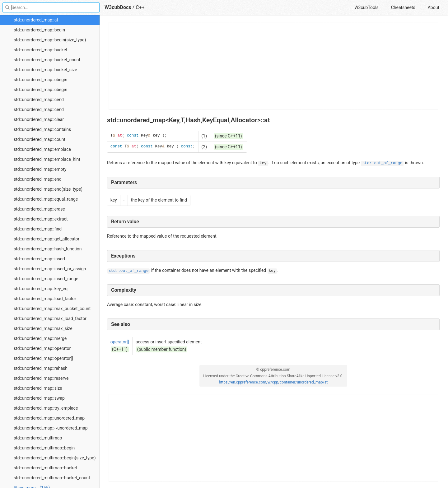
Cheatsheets (403, 7)
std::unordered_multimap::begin (44, 448)
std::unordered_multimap (38, 438)
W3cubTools (366, 7)
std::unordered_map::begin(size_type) (50, 40)
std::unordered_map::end (38, 179)
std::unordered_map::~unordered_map (51, 428)
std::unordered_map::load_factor (45, 299)
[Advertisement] (274, 66)
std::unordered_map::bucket (41, 50)
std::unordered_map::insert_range (46, 279)
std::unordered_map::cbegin (40, 80)
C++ (140, 7)
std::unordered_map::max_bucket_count (52, 309)
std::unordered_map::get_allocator (47, 239)
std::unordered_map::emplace (42, 149)
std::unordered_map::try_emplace (46, 408)
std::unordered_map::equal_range (46, 199)
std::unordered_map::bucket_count (47, 60)
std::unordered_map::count (40, 139)
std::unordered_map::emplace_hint (47, 159)
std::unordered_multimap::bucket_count (52, 478)
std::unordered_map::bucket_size (45, 70)
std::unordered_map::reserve (41, 378)
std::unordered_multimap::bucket (45, 468)
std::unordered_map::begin (39, 30)
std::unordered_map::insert (40, 259)
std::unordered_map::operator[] (43, 358)
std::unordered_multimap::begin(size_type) (55, 458)
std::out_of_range (382, 163)
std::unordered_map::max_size (43, 328)
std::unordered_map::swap (39, 398)
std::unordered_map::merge (40, 338)
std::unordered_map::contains (42, 129)
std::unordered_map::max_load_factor (50, 318)
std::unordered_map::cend (39, 100)
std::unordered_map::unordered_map (49, 418)
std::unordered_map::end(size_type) (48, 189)
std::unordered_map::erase (39, 209)
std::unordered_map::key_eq (41, 289)
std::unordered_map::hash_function (48, 249)
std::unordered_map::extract (41, 219)
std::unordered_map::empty (40, 169)
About (434, 7)
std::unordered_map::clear (39, 119)
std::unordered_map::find (38, 229)
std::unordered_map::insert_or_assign (50, 269)
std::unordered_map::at (36, 20)
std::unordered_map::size (38, 388)
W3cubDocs (118, 7)
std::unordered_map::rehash (41, 368)
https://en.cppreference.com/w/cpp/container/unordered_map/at (273, 382)
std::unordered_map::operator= (43, 348)
